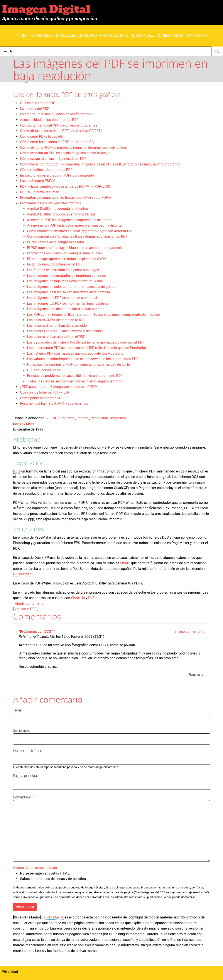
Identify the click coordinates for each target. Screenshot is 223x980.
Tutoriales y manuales (53, 35)
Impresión (118, 418)
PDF (54, 418)
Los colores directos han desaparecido (57, 326)
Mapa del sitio (114, 35)
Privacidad (10, 972)
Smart (125, 563)
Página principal (25, 776)
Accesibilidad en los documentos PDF (49, 120)
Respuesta (196, 675)
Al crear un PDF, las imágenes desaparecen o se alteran (70, 220)
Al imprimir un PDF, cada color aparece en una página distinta (74, 225)
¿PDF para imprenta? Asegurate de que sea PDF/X (59, 387)
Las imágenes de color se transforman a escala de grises (71, 287)
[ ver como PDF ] (26, 609)
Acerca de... (142, 35)
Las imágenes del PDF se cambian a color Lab (63, 298)
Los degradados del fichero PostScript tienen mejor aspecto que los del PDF (86, 342)
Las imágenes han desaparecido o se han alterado (66, 309)
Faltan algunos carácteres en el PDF (55, 264)
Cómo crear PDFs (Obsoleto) (42, 136)
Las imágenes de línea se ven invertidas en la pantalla (68, 292)
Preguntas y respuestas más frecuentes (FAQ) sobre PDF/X (66, 198)
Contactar (197, 35)
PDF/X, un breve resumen (40, 192)
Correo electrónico (28, 751)
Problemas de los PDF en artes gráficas (51, 203)
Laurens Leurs (24, 424)
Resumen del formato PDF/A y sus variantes (54, 403)
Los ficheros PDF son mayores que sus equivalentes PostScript (76, 353)
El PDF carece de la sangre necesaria (56, 242)
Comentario (22, 797)
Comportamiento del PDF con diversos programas (59, 125)
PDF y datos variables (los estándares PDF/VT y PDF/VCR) (65, 186)
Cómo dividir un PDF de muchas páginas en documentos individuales (73, 148)
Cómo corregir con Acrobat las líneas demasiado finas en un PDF (77, 236)
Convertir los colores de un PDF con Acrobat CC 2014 (61, 131)
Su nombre (22, 730)
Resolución (99, 418)
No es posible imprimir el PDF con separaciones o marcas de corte (78, 365)
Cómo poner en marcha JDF (42, 398)
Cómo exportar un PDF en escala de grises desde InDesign (65, 153)
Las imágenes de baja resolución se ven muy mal (65, 281)
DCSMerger (22, 574)
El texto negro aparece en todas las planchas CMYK (67, 259)
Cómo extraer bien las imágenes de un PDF (53, 159)
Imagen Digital (46, 9)
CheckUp (78, 598)
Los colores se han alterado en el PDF (56, 337)
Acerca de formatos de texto (35, 868)
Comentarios (170, 35)
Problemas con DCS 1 (37, 632)
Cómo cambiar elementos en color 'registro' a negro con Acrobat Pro (80, 231)
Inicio (21, 35)
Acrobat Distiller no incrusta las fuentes (57, 209)
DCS (16, 471)
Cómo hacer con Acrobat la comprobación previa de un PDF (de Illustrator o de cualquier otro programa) (100, 164)
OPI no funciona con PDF (46, 370)
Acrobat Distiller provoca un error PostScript (61, 214)
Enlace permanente (189, 632)
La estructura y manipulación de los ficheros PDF (58, 114)
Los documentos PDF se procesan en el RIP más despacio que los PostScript (87, 348)
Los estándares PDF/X (37, 181)
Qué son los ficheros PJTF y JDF (45, 392)
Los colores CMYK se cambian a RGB (56, 320)
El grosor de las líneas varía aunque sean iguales (64, 253)
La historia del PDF (35, 109)
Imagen (82, 418)
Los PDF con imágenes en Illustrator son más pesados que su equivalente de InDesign (94, 315)
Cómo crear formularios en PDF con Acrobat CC (57, 142)
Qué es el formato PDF (37, 103)
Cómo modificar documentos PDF (46, 170)
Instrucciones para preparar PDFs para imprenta (57, 175)
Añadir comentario (29, 604)
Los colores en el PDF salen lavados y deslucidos (65, 331)
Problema (67, 418)
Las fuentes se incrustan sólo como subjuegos (63, 270)
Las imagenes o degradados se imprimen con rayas (67, 276)
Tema (17, 710)
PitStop (94, 598)
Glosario (88, 35)
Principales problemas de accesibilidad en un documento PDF (75, 376)
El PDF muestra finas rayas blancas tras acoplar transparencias (76, 248)
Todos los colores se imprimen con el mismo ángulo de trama (75, 381)
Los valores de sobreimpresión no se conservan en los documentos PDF (83, 359)
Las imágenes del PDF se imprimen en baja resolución (69, 303)
